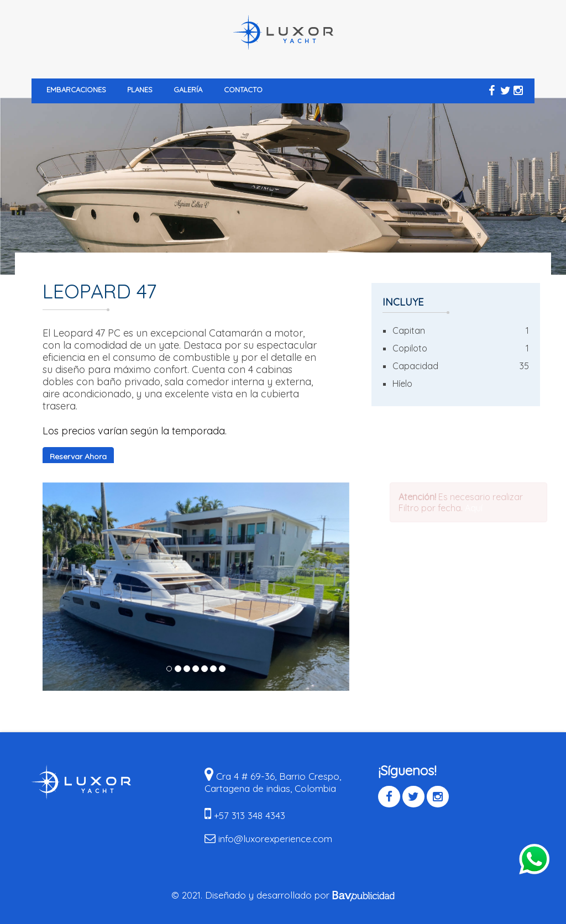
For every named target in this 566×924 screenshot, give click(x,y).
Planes (140, 90)
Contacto (243, 90)
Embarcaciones (76, 90)
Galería (188, 90)
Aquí (475, 508)
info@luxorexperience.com (275, 839)
